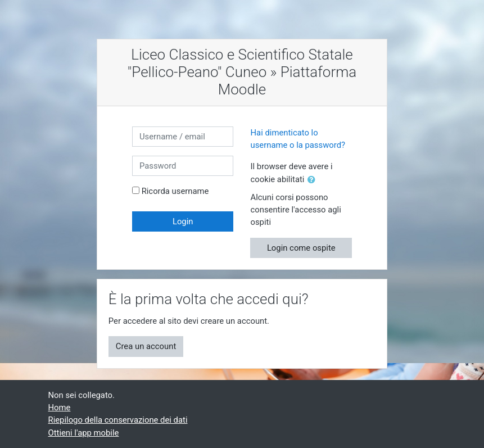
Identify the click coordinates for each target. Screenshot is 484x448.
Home (60, 408)
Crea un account (146, 346)
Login (183, 221)
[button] (314, 180)
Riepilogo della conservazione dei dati (118, 420)
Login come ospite (301, 248)
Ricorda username (175, 191)
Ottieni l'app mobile (84, 433)
